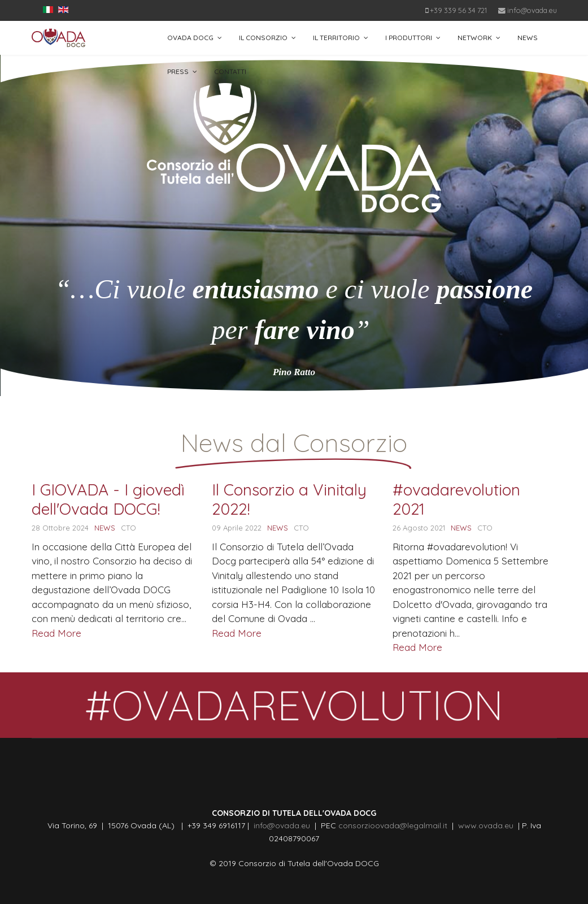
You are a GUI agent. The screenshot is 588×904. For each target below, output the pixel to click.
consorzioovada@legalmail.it (392, 825)
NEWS (528, 38)
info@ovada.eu (532, 10)
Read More (56, 633)
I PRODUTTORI (409, 38)
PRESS (178, 71)
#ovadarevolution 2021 (456, 499)
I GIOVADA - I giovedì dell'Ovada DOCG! (108, 499)
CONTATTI (230, 71)
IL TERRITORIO (336, 38)
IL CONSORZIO (263, 38)
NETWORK (475, 38)
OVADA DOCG (190, 38)
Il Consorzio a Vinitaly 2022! (289, 499)
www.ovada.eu (488, 825)
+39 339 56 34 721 (458, 10)
